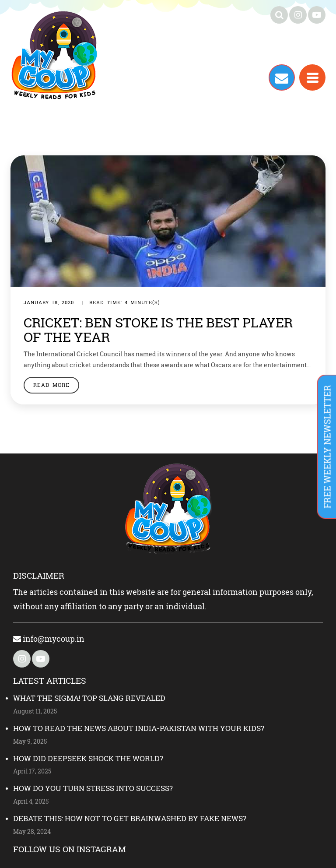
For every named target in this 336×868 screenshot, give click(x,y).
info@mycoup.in (49, 639)
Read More (51, 385)
